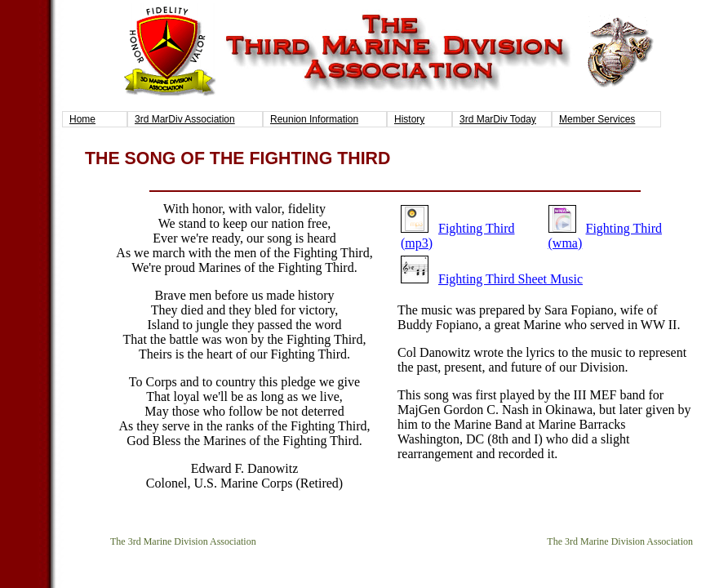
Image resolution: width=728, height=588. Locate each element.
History (409, 119)
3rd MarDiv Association (185, 119)
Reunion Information (314, 119)
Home (82, 119)
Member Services (597, 119)
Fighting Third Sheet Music (510, 279)
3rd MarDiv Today (498, 119)
